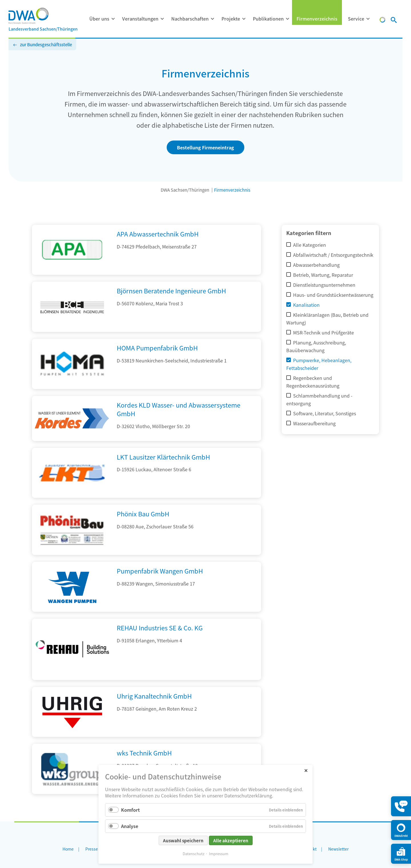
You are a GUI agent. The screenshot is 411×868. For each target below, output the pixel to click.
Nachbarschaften (190, 19)
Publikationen (268, 19)
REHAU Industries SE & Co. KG (160, 628)
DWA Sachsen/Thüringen (185, 190)
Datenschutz (194, 854)
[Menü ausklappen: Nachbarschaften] (212, 19)
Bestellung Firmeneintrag (205, 147)
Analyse (130, 826)
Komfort (130, 810)
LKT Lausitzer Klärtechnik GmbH (163, 457)
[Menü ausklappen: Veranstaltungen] (162, 19)
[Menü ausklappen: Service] (368, 19)
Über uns (99, 19)
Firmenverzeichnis (317, 19)
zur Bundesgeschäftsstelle (46, 44)
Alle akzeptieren (231, 840)
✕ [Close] (306, 770)
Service (356, 19)
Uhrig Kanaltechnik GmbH (154, 696)
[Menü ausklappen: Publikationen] (287, 19)
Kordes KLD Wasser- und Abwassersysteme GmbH (179, 409)
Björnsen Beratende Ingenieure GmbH (171, 290)
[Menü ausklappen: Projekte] (244, 19)
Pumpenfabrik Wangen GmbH (160, 571)
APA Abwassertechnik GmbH (158, 234)
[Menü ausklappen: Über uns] (113, 19)
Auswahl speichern (183, 840)
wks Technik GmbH (144, 753)
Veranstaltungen (140, 19)
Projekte (231, 19)
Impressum (219, 854)
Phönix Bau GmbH (143, 514)
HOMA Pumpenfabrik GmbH (157, 348)
